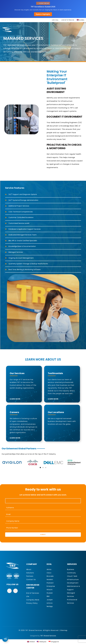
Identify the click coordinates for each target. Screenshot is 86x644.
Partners (30, 576)
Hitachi (50, 590)
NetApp (50, 606)
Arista (49, 569)
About (29, 569)
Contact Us (31, 580)
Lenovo (50, 603)
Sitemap (64, 630)
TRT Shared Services (48, 636)
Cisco (49, 573)
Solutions (30, 573)
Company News (33, 600)
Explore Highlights (43, 14)
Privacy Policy (32, 603)
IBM (48, 596)
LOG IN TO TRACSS (68, 20)
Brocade (50, 576)
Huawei (50, 593)
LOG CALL (55, 20)
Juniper (50, 600)
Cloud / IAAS (72, 576)
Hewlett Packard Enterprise (51, 583)
